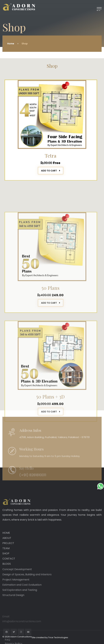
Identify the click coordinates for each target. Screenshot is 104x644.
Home (11, 44)
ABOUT (7, 555)
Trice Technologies (58, 637)
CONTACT (9, 575)
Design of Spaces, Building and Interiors (27, 588)
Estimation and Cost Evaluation (22, 599)
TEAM (6, 565)
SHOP (6, 570)
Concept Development (17, 583)
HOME (6, 550)
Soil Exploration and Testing (20, 604)
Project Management (16, 594)
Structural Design (13, 609)
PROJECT (8, 560)
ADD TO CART (51, 175)
